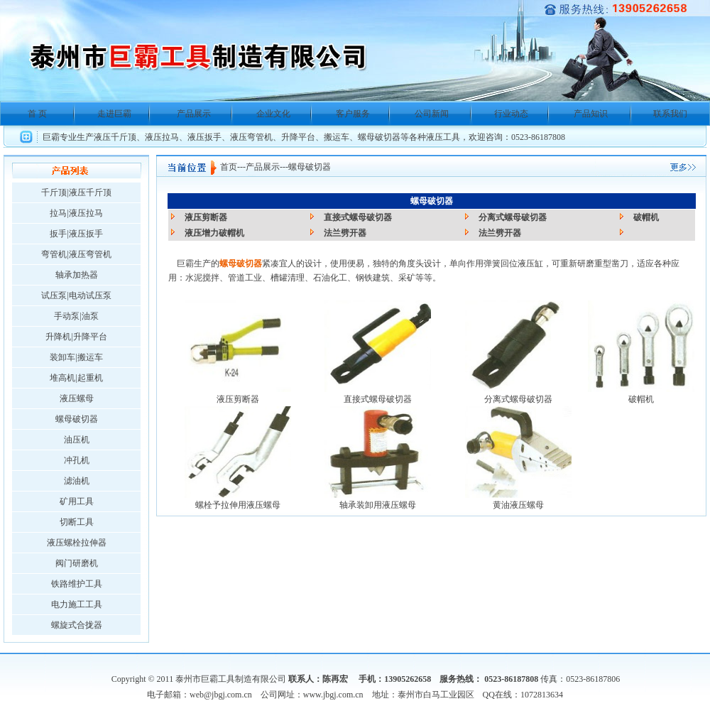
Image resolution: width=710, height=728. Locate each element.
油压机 (77, 440)
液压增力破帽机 (214, 233)
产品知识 (591, 114)
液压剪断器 (206, 217)
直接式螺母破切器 (358, 217)
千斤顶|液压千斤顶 (76, 192)
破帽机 (646, 217)
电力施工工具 (77, 604)
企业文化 (273, 114)
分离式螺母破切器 (513, 217)
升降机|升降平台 (76, 337)
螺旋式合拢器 (77, 625)
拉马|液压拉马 (76, 213)
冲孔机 (77, 460)
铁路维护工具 (77, 584)
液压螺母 (77, 398)
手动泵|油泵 (76, 316)
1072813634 (542, 695)
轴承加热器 (77, 275)
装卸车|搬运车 (76, 357)
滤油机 (77, 481)
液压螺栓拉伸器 (77, 543)
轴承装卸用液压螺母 (378, 505)
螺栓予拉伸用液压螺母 (238, 505)
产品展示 (194, 114)
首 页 (37, 114)
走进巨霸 (114, 114)
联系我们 (670, 114)
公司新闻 (432, 114)
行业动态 (511, 114)
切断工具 (77, 522)
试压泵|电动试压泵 (76, 295)
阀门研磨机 (77, 563)
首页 (229, 167)
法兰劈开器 (345, 233)
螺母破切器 (77, 419)
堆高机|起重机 (76, 378)
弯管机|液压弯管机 (76, 254)
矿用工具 (77, 501)
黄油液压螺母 (518, 505)
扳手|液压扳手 (76, 234)
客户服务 (353, 114)
